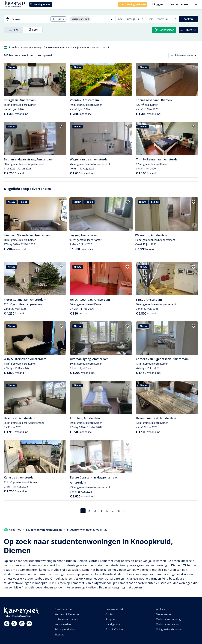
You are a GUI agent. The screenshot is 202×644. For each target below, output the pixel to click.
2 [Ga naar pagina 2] (89, 511)
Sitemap (59, 635)
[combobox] (25, 19)
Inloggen (157, 4)
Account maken (180, 4)
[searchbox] (29, 19)
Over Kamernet (64, 609)
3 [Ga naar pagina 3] (95, 511)
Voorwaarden (63, 624)
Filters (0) (188, 30)
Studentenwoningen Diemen (44, 530)
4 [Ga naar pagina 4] (101, 511)
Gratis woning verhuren (132, 4)
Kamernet (13, 530)
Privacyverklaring (65, 629)
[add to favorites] (61, 67)
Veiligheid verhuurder (169, 629)
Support (110, 619)
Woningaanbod (41, 4)
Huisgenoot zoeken (66, 619)
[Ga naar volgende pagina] (125, 511)
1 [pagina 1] (83, 511)
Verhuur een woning (168, 619)
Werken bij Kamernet (67, 614)
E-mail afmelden (115, 629)
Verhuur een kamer (168, 624)
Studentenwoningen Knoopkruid (87, 530)
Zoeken (188, 19)
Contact (110, 614)
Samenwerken (165, 614)
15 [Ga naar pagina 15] (119, 511)
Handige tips (113, 624)
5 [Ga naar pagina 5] (107, 511)
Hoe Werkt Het (114, 609)
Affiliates (161, 609)
